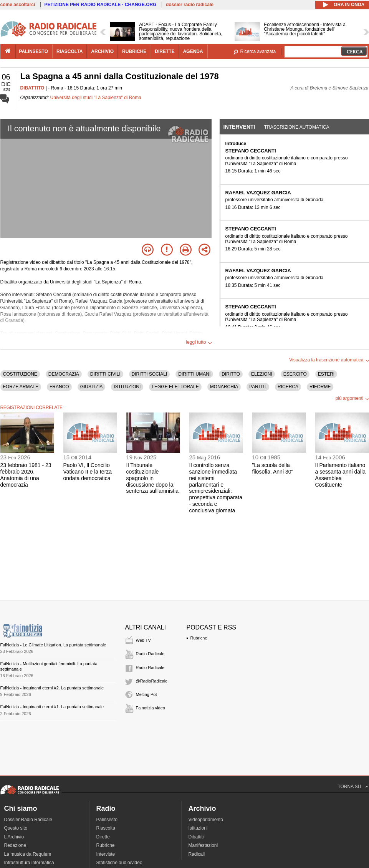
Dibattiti (196, 837)
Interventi (239, 127)
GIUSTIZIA (92, 387)
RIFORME (320, 387)
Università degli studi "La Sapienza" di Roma (96, 98)
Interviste (106, 854)
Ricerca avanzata (258, 51)
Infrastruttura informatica (29, 863)
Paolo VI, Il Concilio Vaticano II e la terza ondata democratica (88, 472)
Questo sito (16, 828)
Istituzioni (198, 828)
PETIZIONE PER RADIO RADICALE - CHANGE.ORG (101, 5)
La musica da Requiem (28, 854)
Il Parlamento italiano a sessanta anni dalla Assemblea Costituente (341, 475)
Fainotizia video (151, 708)
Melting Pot (146, 694)
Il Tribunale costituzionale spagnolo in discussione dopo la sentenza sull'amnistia (153, 478)
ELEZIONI (262, 374)
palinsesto (34, 51)
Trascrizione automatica (297, 127)
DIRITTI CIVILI (105, 374)
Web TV (143, 640)
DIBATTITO (32, 88)
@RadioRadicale (152, 681)
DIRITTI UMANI (194, 374)
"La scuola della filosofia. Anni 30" (273, 468)
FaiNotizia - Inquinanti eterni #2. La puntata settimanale (52, 688)
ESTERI (326, 374)
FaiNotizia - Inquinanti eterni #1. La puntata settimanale (52, 707)
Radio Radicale (150, 654)
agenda (193, 51)
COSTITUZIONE (20, 374)
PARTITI (258, 387)
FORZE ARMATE (21, 387)
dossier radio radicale (190, 5)
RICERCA (288, 387)
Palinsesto (107, 820)
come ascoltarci (18, 5)
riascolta (69, 51)
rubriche (134, 51)
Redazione (15, 845)
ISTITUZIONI (127, 387)
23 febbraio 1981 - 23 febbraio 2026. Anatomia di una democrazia (26, 475)
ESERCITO (295, 374)
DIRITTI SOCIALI (150, 374)
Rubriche (199, 638)
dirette (165, 51)
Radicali (197, 854)
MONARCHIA (224, 387)
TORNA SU (349, 787)
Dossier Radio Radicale (28, 820)
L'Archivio (14, 837)
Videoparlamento (206, 820)
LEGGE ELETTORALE (175, 387)
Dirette (103, 837)
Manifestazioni (203, 845)
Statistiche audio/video (119, 863)
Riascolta (106, 828)
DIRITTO (231, 374)
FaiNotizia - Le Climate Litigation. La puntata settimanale (53, 645)
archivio (102, 51)
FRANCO (59, 387)
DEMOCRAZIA (64, 374)
